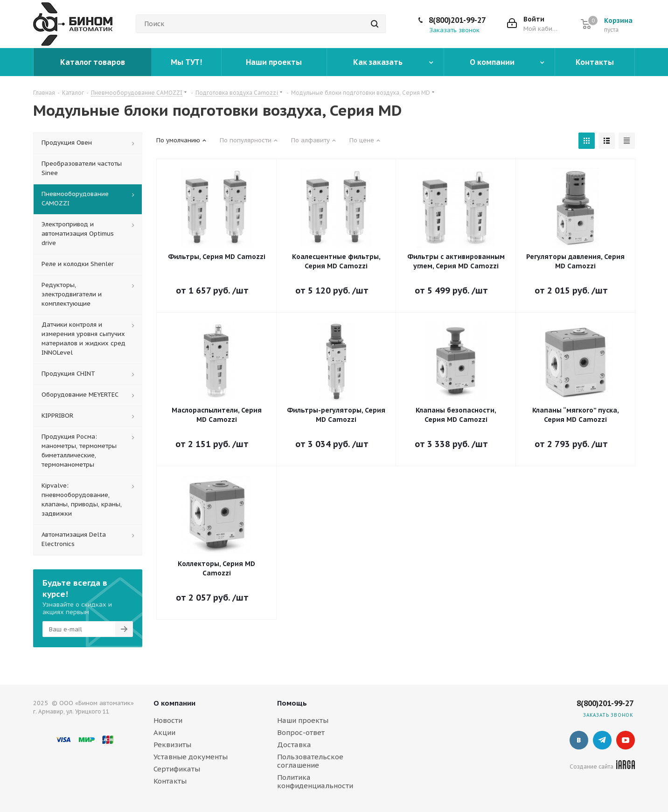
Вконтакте (579, 740)
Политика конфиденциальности (315, 781)
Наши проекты (303, 720)
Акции (164, 732)
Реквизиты (172, 745)
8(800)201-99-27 (457, 20)
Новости (168, 720)
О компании (174, 703)
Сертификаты (177, 769)
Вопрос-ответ (301, 732)
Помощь (292, 703)
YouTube (626, 740)
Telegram (602, 740)
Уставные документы (191, 757)
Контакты (170, 781)
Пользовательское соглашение (310, 761)
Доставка (294, 745)
